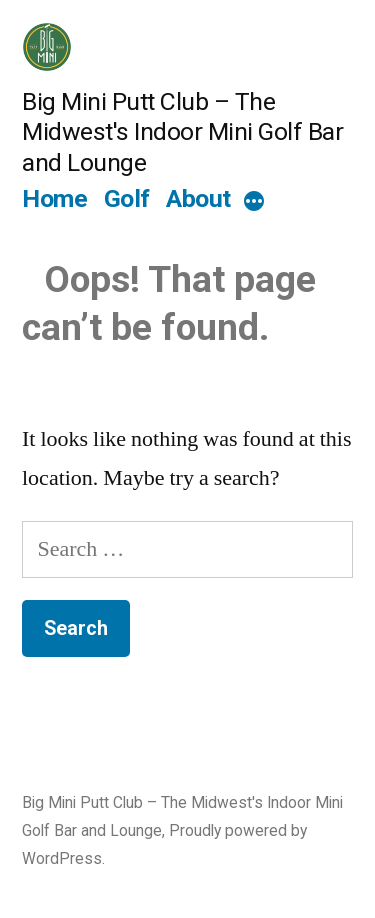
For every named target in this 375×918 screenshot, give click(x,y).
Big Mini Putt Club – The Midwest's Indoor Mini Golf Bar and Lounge (182, 132)
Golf (127, 198)
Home (54, 198)
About (198, 198)
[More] (254, 202)
